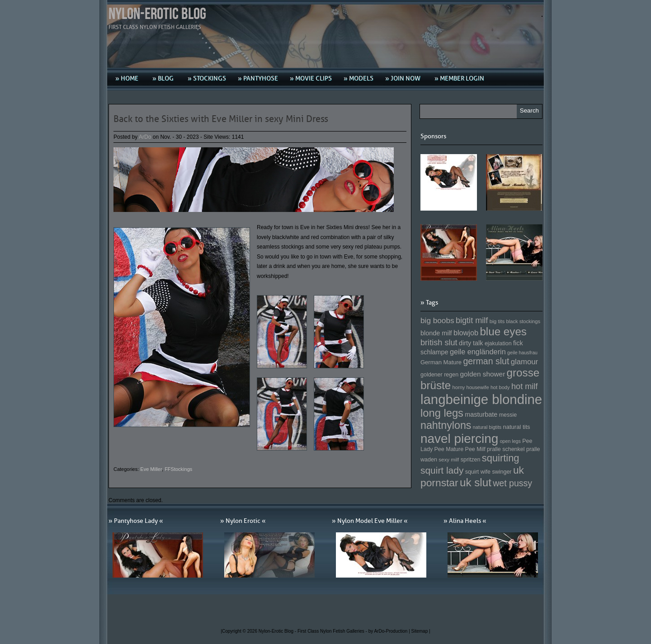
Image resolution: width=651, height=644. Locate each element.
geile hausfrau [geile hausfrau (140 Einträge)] (522, 353)
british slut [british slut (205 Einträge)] (439, 343)
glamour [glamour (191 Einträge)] (524, 362)
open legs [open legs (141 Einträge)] (510, 441)
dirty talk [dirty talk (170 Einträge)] (471, 343)
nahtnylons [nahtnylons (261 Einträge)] (446, 425)
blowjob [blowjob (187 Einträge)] (466, 333)
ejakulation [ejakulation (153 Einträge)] (498, 343)
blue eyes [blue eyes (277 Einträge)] (503, 331)
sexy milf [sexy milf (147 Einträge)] (449, 459)
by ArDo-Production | (390, 631)
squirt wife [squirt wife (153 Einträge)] (478, 472)
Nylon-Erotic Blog (157, 14)
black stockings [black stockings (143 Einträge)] (523, 321)
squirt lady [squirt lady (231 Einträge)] (442, 470)
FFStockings (178, 469)
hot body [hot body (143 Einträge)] (500, 387)
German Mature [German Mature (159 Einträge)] (441, 362)
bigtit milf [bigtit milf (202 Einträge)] (472, 320)
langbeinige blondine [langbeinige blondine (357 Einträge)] (481, 399)
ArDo (145, 137)
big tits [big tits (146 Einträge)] (497, 321)
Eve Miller (151, 469)
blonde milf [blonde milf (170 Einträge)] (436, 333)
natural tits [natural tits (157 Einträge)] (517, 427)
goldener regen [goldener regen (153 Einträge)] (439, 375)
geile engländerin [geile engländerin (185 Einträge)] (478, 352)
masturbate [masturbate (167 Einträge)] (481, 414)
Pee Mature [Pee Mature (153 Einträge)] (449, 449)
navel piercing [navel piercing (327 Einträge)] (459, 439)
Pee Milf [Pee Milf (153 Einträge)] (475, 449)
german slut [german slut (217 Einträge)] (486, 361)
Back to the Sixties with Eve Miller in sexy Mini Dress (221, 119)
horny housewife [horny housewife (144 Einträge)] (471, 387)
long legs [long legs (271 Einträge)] (442, 413)
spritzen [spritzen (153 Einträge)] (471, 460)
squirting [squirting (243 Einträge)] (501, 458)
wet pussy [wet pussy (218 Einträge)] (512, 483)
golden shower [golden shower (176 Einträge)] (483, 374)
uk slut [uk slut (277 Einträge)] (476, 482)
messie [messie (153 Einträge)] (508, 415)
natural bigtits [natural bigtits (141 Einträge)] (487, 427)
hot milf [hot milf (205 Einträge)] (524, 386)
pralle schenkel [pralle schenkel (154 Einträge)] (506, 449)
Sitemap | (421, 631)
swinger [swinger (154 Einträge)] (502, 472)
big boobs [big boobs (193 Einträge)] (437, 320)
